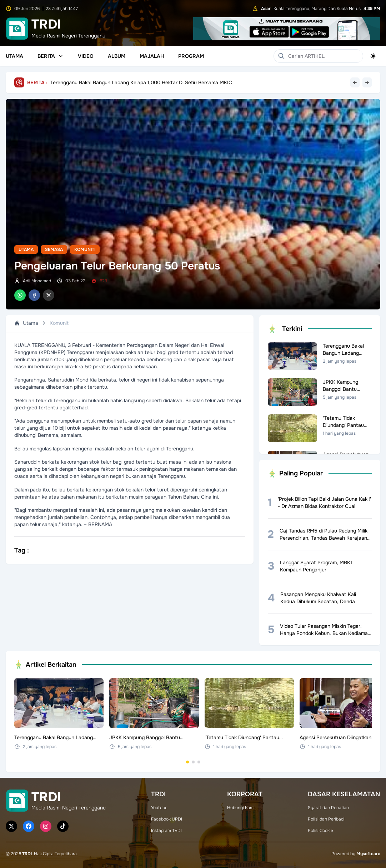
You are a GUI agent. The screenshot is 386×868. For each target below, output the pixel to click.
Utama (14, 56)
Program (191, 56)
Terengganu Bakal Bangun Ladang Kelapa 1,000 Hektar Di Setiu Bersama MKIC (141, 82)
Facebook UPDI (167, 819)
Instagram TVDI (166, 831)
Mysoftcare (368, 854)
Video (86, 56)
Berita (51, 56)
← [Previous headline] (355, 82)
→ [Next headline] (367, 82)
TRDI (27, 854)
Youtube (159, 808)
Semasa (54, 249)
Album (117, 56)
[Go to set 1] (187, 762)
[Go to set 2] (193, 762)
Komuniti (85, 249)
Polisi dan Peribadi (326, 819)
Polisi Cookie (320, 831)
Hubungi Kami (241, 808)
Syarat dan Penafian (328, 808)
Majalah (152, 56)
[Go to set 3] (199, 762)
